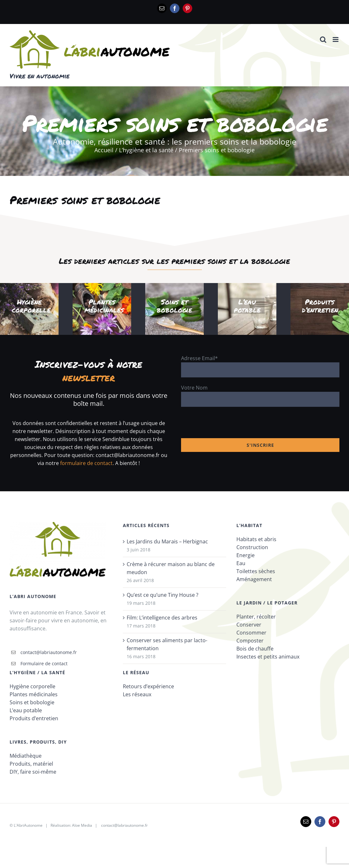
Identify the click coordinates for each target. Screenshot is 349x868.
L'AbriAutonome (28, 825)
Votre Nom (194, 388)
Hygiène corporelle (32, 686)
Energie (246, 555)
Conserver (249, 625)
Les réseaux (137, 694)
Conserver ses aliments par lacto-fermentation (167, 644)
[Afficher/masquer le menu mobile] (336, 39)
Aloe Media (82, 825)
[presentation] (230, 426)
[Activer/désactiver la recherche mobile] (323, 39)
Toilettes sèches (256, 571)
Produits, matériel (31, 764)
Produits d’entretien (34, 718)
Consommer (251, 633)
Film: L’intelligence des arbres (162, 618)
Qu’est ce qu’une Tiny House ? (163, 595)
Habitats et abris (256, 539)
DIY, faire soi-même (33, 772)
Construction (252, 547)
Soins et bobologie (32, 702)
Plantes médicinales (34, 694)
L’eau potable (26, 710)
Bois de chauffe (255, 649)
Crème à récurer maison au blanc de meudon (171, 568)
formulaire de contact (86, 463)
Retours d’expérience (148, 686)
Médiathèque (26, 756)
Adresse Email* (199, 358)
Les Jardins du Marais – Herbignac (167, 541)
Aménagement (254, 579)
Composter (250, 641)
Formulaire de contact (44, 663)
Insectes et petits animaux (268, 657)
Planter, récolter (256, 617)
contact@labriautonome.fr (49, 652)
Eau (241, 563)
